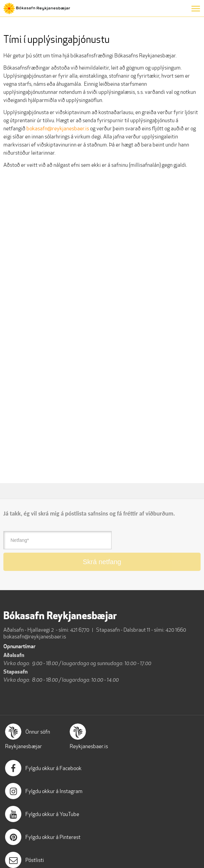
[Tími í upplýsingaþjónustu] (93, 324)
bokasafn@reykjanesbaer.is (58, 128)
